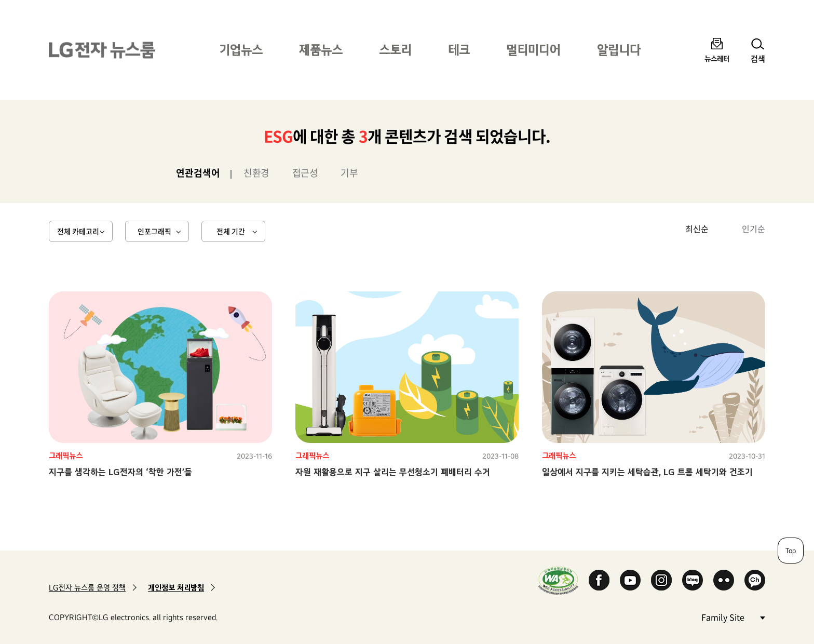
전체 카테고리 (78, 231)
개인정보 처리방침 (176, 588)
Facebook (599, 580)
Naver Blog (693, 580)
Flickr (724, 580)
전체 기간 (231, 231)
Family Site (733, 617)
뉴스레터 (717, 58)
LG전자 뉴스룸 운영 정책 (87, 588)
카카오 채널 (755, 580)
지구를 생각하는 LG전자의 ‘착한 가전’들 (120, 472)
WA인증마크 (558, 580)
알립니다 (619, 50)
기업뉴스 (241, 50)
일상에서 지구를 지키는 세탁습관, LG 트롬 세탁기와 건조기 (647, 472)
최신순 (697, 229)
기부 (349, 173)
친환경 (256, 173)
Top (791, 551)
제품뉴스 (321, 50)
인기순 (754, 229)
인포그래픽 (154, 231)
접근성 (305, 173)
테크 (459, 50)
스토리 (395, 50)
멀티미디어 (533, 50)
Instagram (661, 580)
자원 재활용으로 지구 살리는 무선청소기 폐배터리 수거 (393, 472)
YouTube (630, 580)
